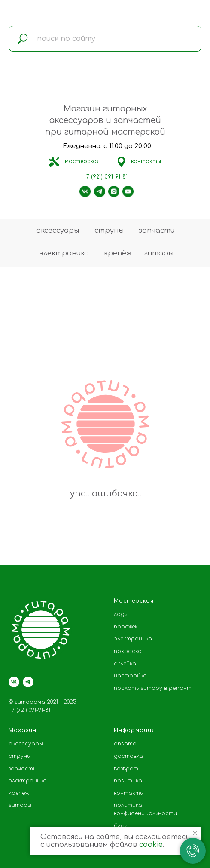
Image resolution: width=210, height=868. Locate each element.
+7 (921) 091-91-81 (105, 177)
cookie (151, 845)
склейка (125, 664)
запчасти (157, 231)
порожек (126, 627)
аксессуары (58, 231)
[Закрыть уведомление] (195, 833)
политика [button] (128, 781)
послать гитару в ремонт (153, 688)
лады (121, 614)
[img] (54, 162)
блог (121, 826)
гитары (159, 253)
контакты (146, 161)
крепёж (118, 253)
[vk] (14, 682)
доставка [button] (128, 756)
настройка (130, 676)
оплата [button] (125, 744)
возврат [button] (126, 769)
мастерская (82, 161)
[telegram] (28, 682)
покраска (128, 651)
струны (109, 231)
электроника (64, 253)
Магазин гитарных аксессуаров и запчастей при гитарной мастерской (105, 120)
